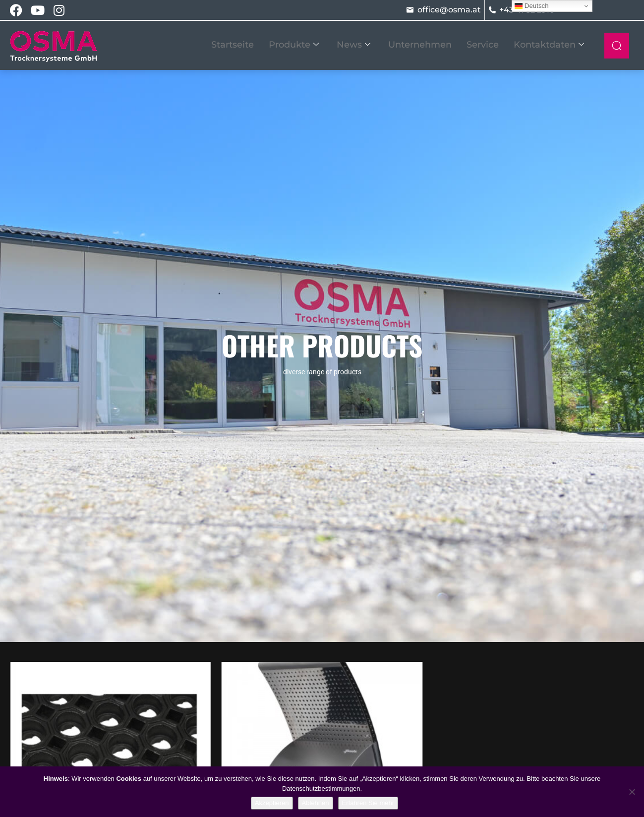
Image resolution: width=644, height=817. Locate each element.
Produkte (294, 45)
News (353, 45)
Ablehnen (316, 803)
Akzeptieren (272, 803)
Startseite (233, 45)
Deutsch (532, 6)
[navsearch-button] (617, 46)
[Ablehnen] (632, 792)
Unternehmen (420, 45)
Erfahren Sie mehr (368, 803)
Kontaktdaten (549, 45)
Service (483, 45)
